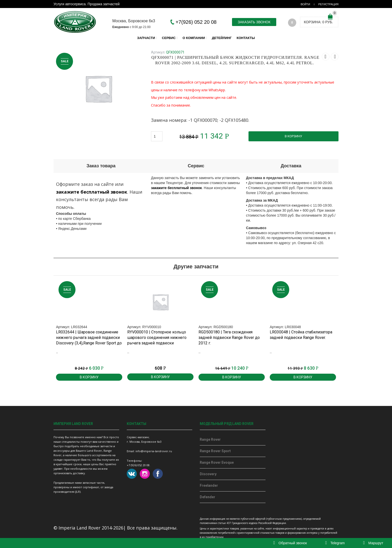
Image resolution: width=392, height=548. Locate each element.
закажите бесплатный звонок (92, 192)
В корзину (293, 136)
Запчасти (146, 38)
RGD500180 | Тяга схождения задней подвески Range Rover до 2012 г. (229, 338)
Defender (207, 497)
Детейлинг (222, 38)
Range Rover (210, 439)
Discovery (208, 474)
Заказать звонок (254, 22)
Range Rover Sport (215, 451)
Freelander (209, 485)
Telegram (335, 543)
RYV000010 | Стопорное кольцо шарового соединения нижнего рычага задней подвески (157, 338)
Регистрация (328, 4)
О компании (194, 38)
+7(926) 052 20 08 (196, 22)
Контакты (246, 38)
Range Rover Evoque (217, 462)
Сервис (169, 38)
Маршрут (373, 543)
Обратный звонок (290, 543)
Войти (305, 4)
